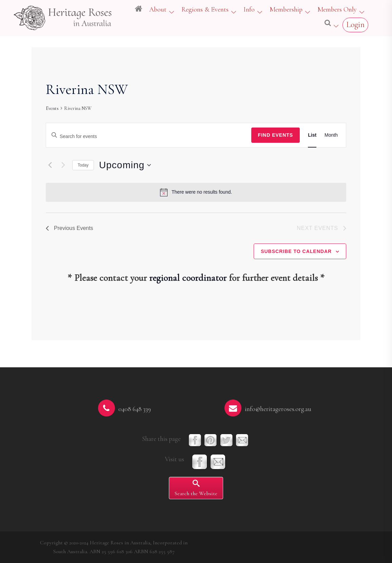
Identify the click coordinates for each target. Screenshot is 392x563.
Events (52, 108)
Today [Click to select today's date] (83, 165)
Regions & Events (205, 9)
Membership (286, 9)
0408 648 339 (135, 409)
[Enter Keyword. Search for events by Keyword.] (149, 137)
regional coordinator (188, 278)
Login (355, 25)
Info (249, 9)
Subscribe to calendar (296, 251)
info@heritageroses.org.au (278, 409)
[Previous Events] (50, 165)
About (158, 9)
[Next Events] (63, 165)
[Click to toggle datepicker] (125, 165)
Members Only (337, 9)
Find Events (276, 135)
